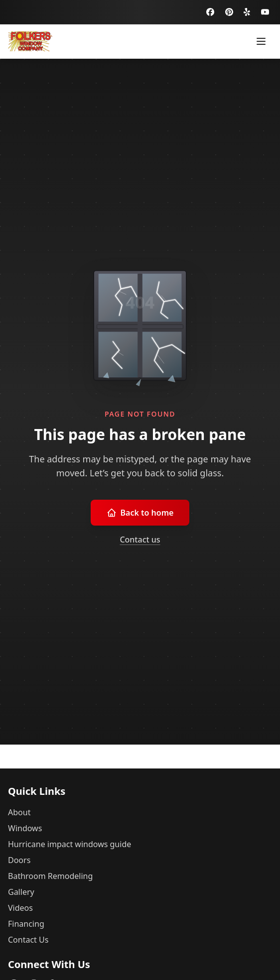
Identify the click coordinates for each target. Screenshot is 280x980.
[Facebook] (210, 12)
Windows (25, 828)
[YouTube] (265, 12)
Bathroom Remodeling (50, 876)
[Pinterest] (229, 12)
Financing (26, 924)
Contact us (140, 540)
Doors (19, 860)
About (19, 812)
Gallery (21, 892)
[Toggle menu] (261, 41)
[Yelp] (247, 12)
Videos (20, 908)
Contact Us (28, 940)
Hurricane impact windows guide (70, 844)
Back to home (140, 513)
